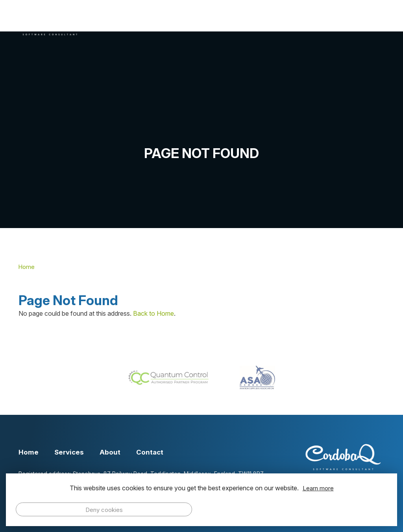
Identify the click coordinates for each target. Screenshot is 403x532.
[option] (201, 130)
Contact (360, 22)
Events (311, 22)
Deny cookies (104, 510)
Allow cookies (299, 509)
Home (168, 22)
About (265, 22)
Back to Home (153, 313)
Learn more (318, 488)
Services (217, 22)
